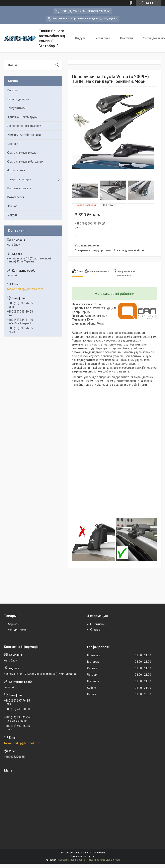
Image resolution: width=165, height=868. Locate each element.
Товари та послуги (19, 179)
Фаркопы (14, 624)
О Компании (98, 624)
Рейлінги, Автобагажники (24, 135)
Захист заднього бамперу (24, 126)
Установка (103, 38)
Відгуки (80, 38)
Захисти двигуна (18, 99)
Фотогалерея (16, 197)
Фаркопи (13, 90)
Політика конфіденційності (104, 860)
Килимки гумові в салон (23, 153)
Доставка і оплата (19, 188)
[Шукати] (57, 65)
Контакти (126, 38)
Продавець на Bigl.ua (82, 856)
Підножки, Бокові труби (22, 117)
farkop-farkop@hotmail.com (25, 289)
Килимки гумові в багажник (25, 162)
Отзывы (95, 630)
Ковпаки (13, 144)
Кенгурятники (16, 108)
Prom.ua (102, 853)
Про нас (12, 206)
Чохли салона (16, 170)
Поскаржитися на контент (73, 860)
